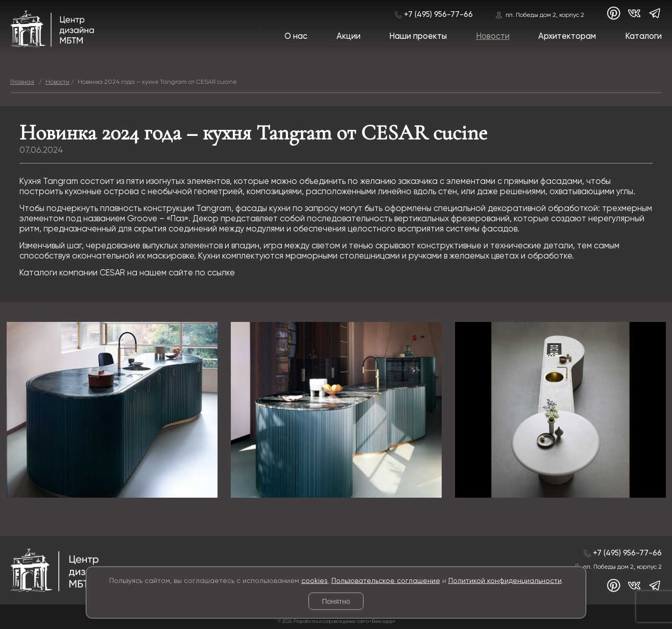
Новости (493, 37)
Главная (22, 82)
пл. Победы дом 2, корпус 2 (545, 15)
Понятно (336, 601)
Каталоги (643, 37)
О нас (296, 37)
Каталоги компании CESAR (72, 273)
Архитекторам (567, 37)
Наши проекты (418, 37)
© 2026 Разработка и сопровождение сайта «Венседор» (336, 622)
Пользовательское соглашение (386, 580)
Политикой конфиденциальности (505, 580)
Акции (349, 37)
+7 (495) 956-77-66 (438, 15)
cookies (315, 580)
